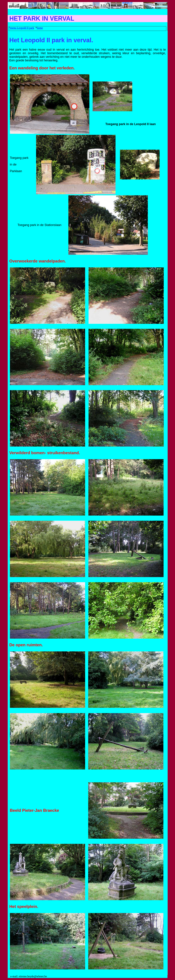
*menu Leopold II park (22, 28)
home (40, 28)
